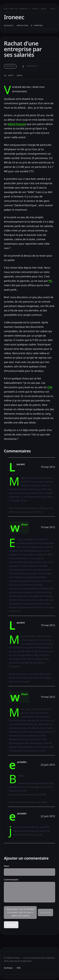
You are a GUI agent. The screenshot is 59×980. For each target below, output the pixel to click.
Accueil (9, 26)
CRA (50, 387)
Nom (7, 866)
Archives (23, 26)
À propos (37, 26)
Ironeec (14, 17)
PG (50, 281)
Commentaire (11, 880)
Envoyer (11, 925)
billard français (17, 124)
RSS (53, 9)
